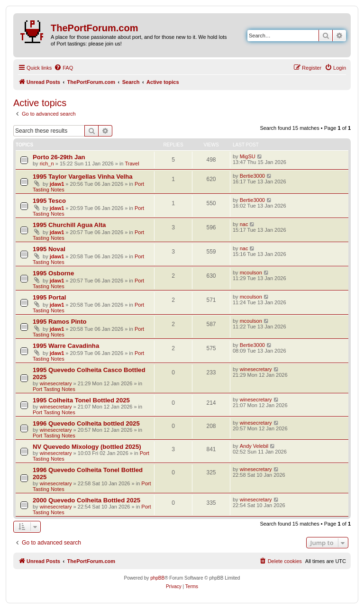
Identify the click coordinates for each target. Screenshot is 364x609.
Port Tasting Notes (54, 389)
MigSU (248, 156)
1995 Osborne (53, 273)
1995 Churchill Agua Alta (69, 225)
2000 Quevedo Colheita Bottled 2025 (86, 500)
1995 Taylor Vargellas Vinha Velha (83, 177)
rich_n (47, 164)
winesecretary (56, 383)
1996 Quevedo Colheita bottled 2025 (86, 423)
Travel (132, 164)
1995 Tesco (49, 201)
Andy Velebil (254, 446)
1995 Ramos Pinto (60, 322)
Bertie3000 (252, 176)
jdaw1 (57, 184)
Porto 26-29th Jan (59, 157)
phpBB (157, 578)
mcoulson (251, 273)
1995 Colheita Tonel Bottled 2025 (81, 400)
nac (244, 224)
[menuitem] (64, 68)
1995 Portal (49, 297)
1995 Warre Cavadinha (66, 346)
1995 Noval (49, 249)
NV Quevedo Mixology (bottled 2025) (87, 447)
